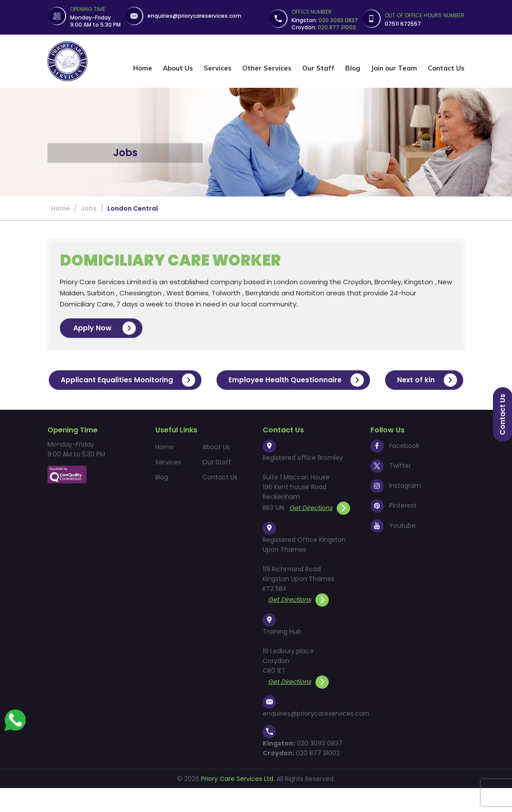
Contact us (502, 414)
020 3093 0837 (320, 767)
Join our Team (394, 68)
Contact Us (446, 68)
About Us (178, 68)
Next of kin (263, 404)
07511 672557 (403, 24)
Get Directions (320, 532)
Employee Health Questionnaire (341, 380)
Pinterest (394, 530)
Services (218, 68)
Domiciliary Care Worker (174, 260)
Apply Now (104, 328)
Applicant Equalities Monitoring (170, 380)
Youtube (393, 549)
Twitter (391, 490)
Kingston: (325, 20)
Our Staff (318, 68)
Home (143, 68)
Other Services (267, 68)
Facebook (395, 470)
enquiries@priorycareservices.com (194, 16)
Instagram (396, 510)
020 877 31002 (318, 777)
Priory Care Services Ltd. (238, 803)
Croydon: (324, 27)
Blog (353, 68)
